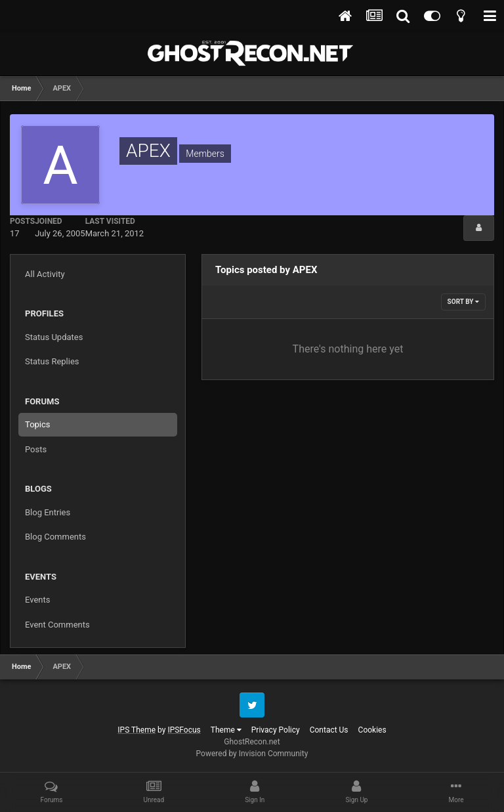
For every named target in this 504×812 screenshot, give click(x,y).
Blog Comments (55, 537)
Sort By (463, 302)
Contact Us (329, 730)
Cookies (372, 730)
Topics (38, 424)
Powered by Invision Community (252, 754)
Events (37, 600)
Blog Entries (48, 512)
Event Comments (57, 625)
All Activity (45, 274)
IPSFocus (184, 730)
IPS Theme (136, 730)
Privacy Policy (276, 730)
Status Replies (52, 361)
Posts (36, 449)
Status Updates (54, 337)
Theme (226, 730)
